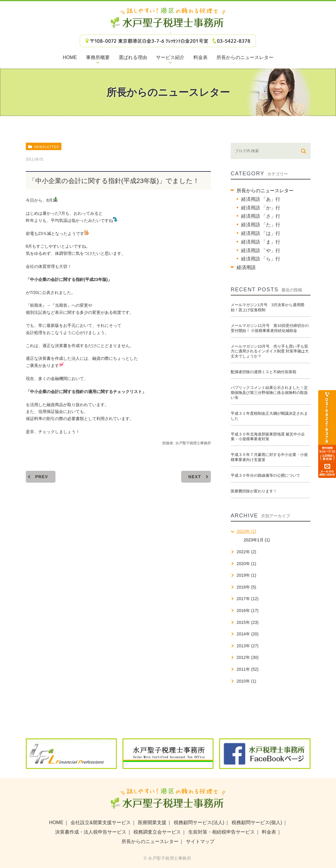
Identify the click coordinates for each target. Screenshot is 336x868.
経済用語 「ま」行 (261, 242)
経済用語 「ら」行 (261, 259)
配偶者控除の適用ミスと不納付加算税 (263, 372)
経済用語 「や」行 (261, 251)
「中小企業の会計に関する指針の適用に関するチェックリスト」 (86, 392)
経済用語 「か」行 (261, 208)
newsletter (47, 147)
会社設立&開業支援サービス (101, 822)
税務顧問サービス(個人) (257, 822)
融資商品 (55, 405)
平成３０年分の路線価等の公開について (265, 475)
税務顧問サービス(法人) (199, 822)
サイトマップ (200, 841)
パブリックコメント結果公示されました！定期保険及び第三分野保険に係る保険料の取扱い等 (269, 393)
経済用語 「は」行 (261, 233)
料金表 (269, 832)
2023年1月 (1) (257, 540)
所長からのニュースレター (265, 191)
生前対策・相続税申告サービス (222, 832)
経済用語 (246, 267)
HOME (56, 822)
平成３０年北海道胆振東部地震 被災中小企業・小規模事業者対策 (268, 437)
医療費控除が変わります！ (254, 491)
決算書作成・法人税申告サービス (91, 832)
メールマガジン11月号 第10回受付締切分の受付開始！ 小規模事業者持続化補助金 (270, 328)
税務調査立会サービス (157, 832)
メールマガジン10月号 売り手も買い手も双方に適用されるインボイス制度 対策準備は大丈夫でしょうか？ (270, 351)
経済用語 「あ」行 (261, 199)
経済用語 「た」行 (261, 225)
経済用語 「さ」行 (261, 216)
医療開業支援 (152, 822)
